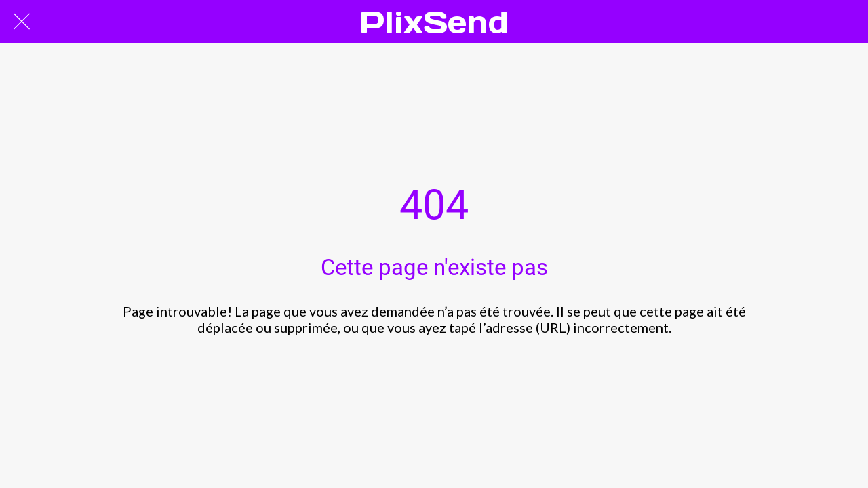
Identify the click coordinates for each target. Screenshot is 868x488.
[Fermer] (22, 22)
